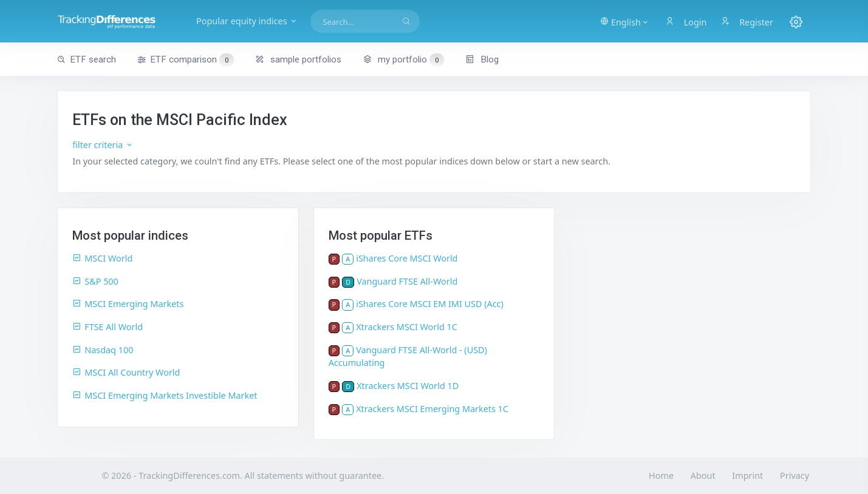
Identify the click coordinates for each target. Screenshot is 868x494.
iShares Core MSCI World (407, 258)
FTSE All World (108, 327)
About (703, 475)
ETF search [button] (87, 59)
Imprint (747, 475)
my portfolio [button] (403, 59)
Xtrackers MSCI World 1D (408, 386)
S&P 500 (95, 281)
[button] (625, 21)
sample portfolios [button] (298, 59)
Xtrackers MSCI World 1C (407, 327)
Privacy (795, 475)
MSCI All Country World (126, 372)
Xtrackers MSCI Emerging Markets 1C (432, 409)
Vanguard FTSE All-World (407, 281)
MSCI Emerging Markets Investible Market (165, 395)
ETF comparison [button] (185, 60)
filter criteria (103, 145)
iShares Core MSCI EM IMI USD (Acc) (430, 304)
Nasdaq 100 (103, 350)
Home (661, 475)
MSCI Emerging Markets (128, 304)
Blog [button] (482, 59)
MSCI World (102, 258)
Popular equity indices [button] (247, 21)
